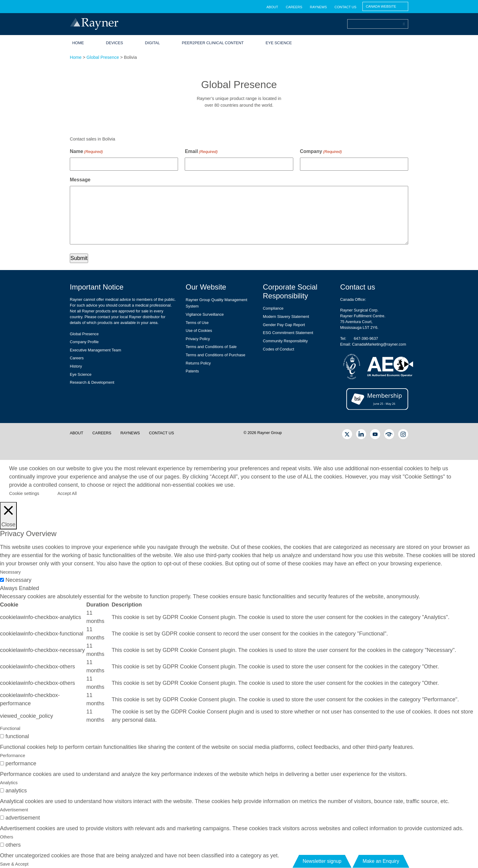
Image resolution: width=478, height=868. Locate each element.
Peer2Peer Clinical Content (213, 43)
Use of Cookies (199, 331)
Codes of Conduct (278, 349)
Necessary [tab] (10, 572)
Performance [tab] (12, 756)
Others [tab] (7, 837)
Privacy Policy (198, 339)
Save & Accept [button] (14, 864)
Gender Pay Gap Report (284, 325)
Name (86, 152)
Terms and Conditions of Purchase (216, 355)
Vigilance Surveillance (205, 314)
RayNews (319, 7)
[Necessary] (2, 580)
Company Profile (84, 342)
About (272, 7)
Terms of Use (197, 323)
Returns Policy (198, 363)
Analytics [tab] (9, 783)
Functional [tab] (10, 728)
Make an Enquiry (381, 861)
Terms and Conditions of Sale (211, 347)
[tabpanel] (239, 658)
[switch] (2, 736)
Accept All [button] (67, 493)
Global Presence (103, 57)
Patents (192, 371)
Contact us (345, 7)
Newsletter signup (322, 861)
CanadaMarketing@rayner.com (379, 344)
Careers (294, 7)
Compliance (273, 308)
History (76, 366)
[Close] (8, 516)
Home (78, 43)
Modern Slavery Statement (286, 317)
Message (80, 180)
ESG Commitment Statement (288, 333)
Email (201, 152)
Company (321, 152)
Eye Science (279, 43)
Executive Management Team (95, 350)
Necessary (18, 580)
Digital (153, 43)
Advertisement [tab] (14, 810)
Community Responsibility (285, 341)
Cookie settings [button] (24, 493)
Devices (114, 43)
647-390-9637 (366, 338)
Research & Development (92, 382)
